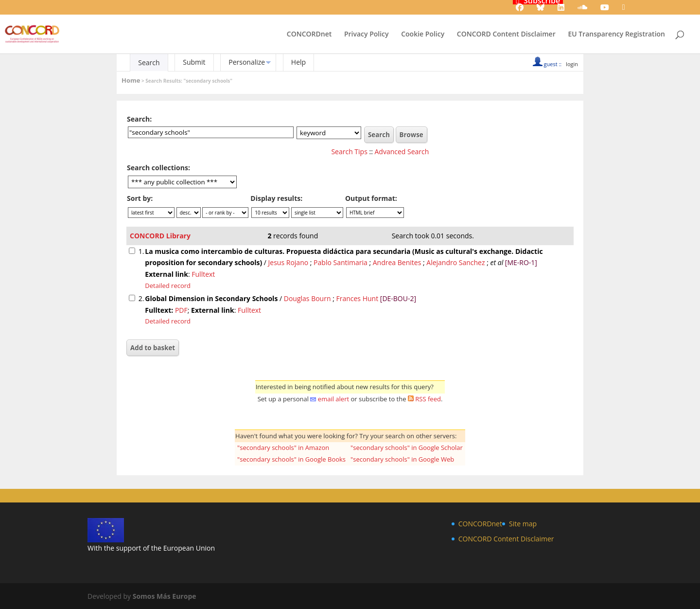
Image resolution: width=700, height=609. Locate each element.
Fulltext (203, 274)
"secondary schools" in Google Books (291, 459)
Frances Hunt (357, 298)
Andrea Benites (397, 262)
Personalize (247, 62)
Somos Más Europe (165, 596)
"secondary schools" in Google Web (402, 459)
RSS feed (428, 399)
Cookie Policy (423, 35)
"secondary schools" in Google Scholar (407, 448)
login (572, 64)
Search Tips (349, 152)
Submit (194, 62)
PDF (181, 310)
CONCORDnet (309, 35)
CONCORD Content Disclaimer (506, 35)
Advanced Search (402, 152)
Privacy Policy (367, 35)
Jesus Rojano (289, 262)
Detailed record (168, 286)
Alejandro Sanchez (455, 262)
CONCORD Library (160, 236)
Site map (523, 524)
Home (131, 80)
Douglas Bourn (307, 298)
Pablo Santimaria (341, 262)
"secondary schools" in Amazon (283, 448)
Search (149, 63)
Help (298, 62)
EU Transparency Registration (616, 35)
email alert (333, 399)
